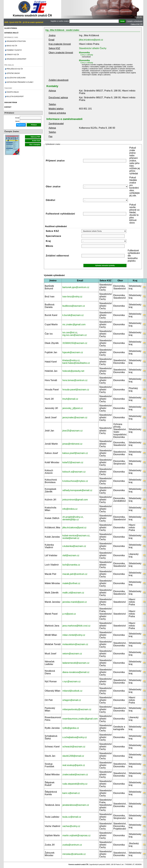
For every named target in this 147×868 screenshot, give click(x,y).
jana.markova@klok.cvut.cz (76, 626)
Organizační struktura (16, 41)
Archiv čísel (36, 141)
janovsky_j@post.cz (73, 408)
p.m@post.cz (69, 614)
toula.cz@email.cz (72, 817)
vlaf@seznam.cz (71, 555)
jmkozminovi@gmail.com (75, 500)
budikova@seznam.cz (74, 306)
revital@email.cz (71, 538)
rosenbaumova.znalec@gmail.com (80, 719)
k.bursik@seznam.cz (73, 315)
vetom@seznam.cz (72, 654)
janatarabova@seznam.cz (76, 805)
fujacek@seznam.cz (73, 352)
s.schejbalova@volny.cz (75, 737)
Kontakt (8, 107)
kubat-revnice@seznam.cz (76, 536)
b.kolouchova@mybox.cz (75, 481)
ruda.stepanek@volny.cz (75, 784)
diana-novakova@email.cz (76, 672)
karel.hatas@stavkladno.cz (76, 363)
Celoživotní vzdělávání (16, 78)
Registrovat (21, 125)
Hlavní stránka (11, 28)
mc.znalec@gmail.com (74, 324)
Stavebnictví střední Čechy (93, 48)
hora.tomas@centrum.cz (75, 380)
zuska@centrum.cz (72, 845)
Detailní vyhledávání (135, 21)
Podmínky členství (14, 50)
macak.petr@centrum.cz (75, 574)
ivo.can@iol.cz (70, 332)
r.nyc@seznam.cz (72, 681)
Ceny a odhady (87, 55)
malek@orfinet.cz (71, 583)
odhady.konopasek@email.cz (77, 490)
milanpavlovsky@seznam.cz (77, 709)
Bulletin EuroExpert (15, 97)
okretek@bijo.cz (71, 519)
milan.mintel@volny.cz (74, 635)
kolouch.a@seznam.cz (74, 472)
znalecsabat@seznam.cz (75, 774)
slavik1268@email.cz (73, 756)
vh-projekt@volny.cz (73, 517)
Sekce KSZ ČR (137, 24)
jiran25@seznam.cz (73, 431)
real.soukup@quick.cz (74, 765)
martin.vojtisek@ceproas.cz (77, 835)
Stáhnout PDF (35, 137)
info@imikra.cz (70, 509)
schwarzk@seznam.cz (74, 747)
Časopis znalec (13, 92)
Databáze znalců (11, 33)
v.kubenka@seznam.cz (74, 546)
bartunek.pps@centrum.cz (76, 287)
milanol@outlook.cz (72, 691)
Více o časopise (35, 145)
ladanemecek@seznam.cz (76, 663)
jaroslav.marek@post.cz (75, 602)
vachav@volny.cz (71, 826)
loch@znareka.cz (71, 565)
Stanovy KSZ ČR (13, 55)
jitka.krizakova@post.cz (91, 40)
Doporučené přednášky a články (20, 82)
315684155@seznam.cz (75, 343)
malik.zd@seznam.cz (73, 593)
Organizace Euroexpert (17, 59)
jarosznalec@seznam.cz (75, 417)
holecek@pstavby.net (73, 371)
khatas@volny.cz (71, 360)
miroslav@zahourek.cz (74, 854)
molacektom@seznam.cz (75, 644)
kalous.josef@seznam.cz (75, 453)
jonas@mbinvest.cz (72, 444)
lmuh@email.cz (70, 399)
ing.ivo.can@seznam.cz (75, 335)
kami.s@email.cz (71, 793)
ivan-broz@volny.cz (72, 297)
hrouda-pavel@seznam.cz (76, 390)
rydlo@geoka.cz (71, 728)
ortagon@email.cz (72, 700)
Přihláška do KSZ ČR (15, 69)
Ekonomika (84, 53)
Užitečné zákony (13, 73)
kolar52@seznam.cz (73, 462)
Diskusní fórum (11, 103)
